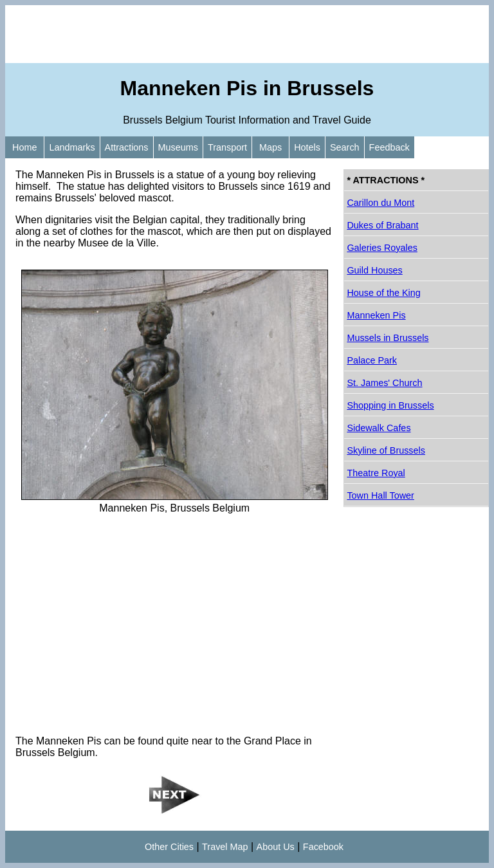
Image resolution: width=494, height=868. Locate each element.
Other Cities (169, 847)
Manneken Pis (376, 315)
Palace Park (372, 360)
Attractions (127, 147)
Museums (178, 147)
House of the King (383, 293)
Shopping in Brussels (390, 405)
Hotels (307, 147)
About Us (276, 847)
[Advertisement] (247, 34)
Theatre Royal (376, 473)
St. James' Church (384, 383)
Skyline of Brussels (386, 450)
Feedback (389, 147)
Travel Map (225, 847)
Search (345, 147)
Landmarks (72, 147)
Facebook (323, 847)
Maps (270, 147)
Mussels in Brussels (388, 338)
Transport (227, 147)
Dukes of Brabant (382, 225)
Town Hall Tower (380, 495)
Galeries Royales (382, 248)
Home (24, 147)
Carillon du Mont (380, 203)
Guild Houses (374, 270)
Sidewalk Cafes (379, 428)
